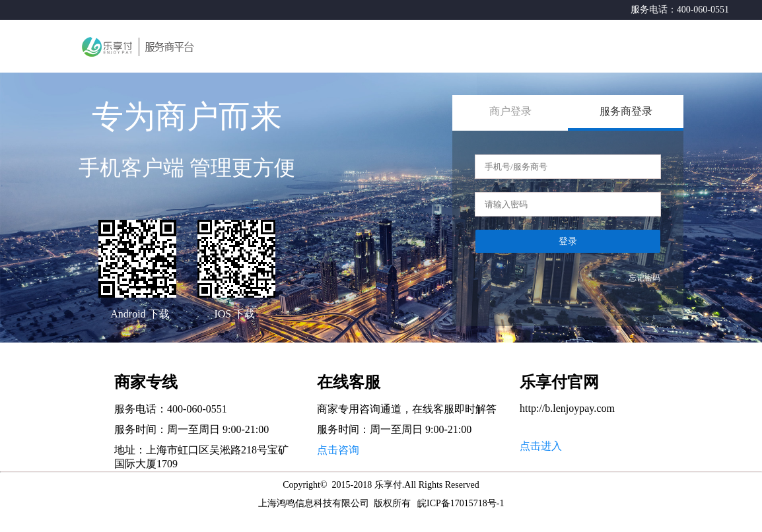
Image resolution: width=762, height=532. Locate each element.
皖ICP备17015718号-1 (461, 503)
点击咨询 (338, 450)
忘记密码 (644, 278)
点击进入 (541, 446)
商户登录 (510, 111)
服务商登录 (626, 111)
